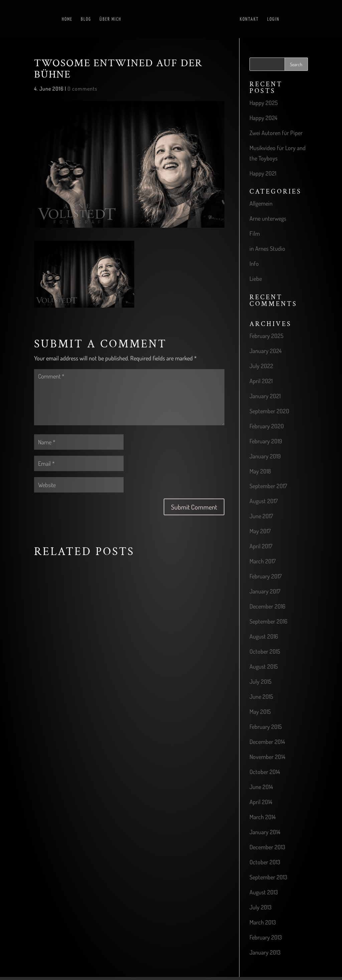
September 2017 (268, 486)
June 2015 (261, 696)
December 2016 (267, 606)
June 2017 (261, 516)
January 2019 (265, 456)
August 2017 (264, 501)
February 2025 (267, 336)
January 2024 (266, 351)
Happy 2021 (263, 173)
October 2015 (265, 651)
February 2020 (267, 426)
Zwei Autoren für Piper (276, 133)
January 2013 (265, 952)
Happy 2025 (264, 103)
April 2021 (261, 381)
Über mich (110, 19)
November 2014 (267, 757)
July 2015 (261, 681)
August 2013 (264, 892)
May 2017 (260, 531)
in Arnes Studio (267, 248)
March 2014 (263, 817)
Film (255, 233)
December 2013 (267, 847)
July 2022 (261, 366)
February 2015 (266, 727)
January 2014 (265, 832)
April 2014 (261, 802)
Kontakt (249, 19)
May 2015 (260, 712)
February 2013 (266, 937)
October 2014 (265, 772)
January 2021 (265, 396)
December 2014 (267, 742)
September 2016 (268, 621)
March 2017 (263, 561)
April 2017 (261, 546)
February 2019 (266, 441)
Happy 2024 (263, 118)
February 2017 (266, 576)
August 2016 (264, 636)
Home (67, 19)
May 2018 (260, 471)
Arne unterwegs (268, 218)
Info (254, 263)
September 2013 (268, 877)
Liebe (256, 279)
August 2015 (264, 666)
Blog (86, 19)
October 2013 (265, 862)
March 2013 (263, 922)
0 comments (82, 89)
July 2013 (261, 907)
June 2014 (261, 787)
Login (273, 19)
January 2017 (265, 591)
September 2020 (269, 411)
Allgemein (261, 203)
